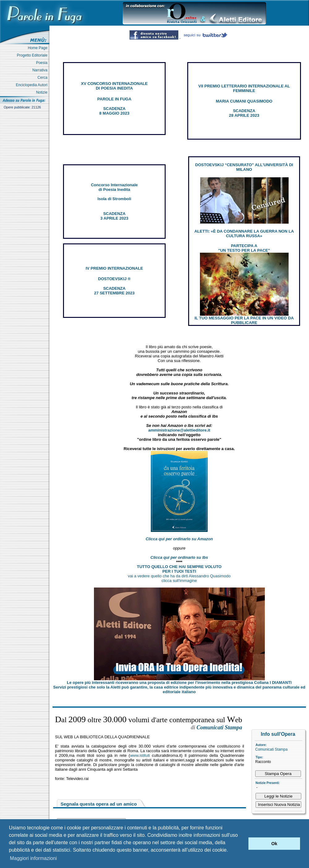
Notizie (43, 92)
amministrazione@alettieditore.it (179, 430)
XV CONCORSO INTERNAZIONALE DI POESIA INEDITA (114, 86)
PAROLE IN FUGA (114, 99)
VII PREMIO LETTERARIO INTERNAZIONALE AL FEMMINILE (244, 88)
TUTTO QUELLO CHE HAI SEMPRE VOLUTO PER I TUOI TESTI (179, 569)
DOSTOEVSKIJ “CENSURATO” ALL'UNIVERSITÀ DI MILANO (244, 167)
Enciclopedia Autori (33, 85)
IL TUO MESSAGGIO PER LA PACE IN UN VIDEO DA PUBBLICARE (244, 320)
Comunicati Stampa (271, 749)
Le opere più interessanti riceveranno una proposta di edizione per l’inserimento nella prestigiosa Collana (179, 683)
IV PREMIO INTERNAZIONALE (114, 268)
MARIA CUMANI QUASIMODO (244, 101)
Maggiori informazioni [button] (33, 858)
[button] (242, 844)
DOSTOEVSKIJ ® (114, 279)
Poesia (43, 63)
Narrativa (41, 70)
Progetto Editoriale (33, 55)
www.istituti (140, 755)
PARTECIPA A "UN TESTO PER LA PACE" (244, 248)
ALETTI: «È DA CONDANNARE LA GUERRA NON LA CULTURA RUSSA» (244, 234)
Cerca (43, 78)
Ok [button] (274, 844)
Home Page (39, 48)
